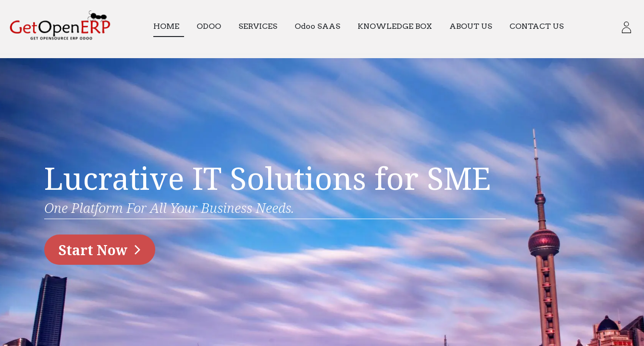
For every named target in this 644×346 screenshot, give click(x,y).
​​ (100, 250)
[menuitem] (173, 27)
